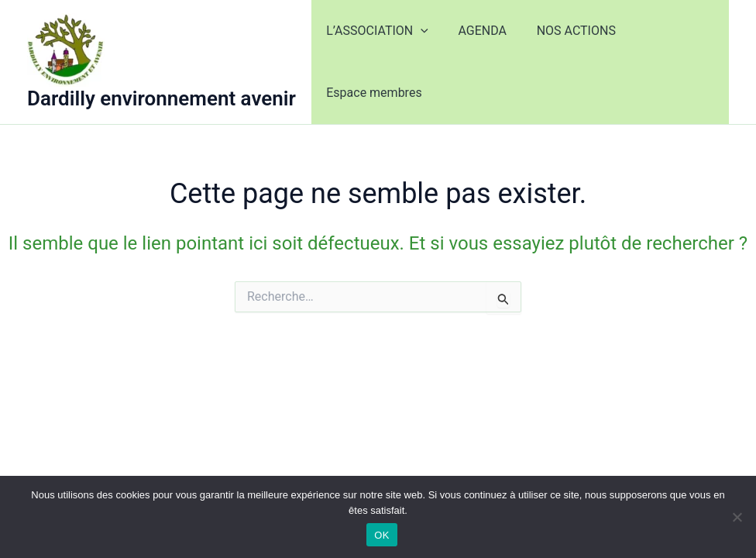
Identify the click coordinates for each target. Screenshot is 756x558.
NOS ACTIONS (563, 31)
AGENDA (474, 31)
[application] (418, 31)
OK (381, 535)
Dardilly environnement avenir (162, 98)
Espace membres (371, 93)
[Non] (737, 517)
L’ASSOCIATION (375, 31)
